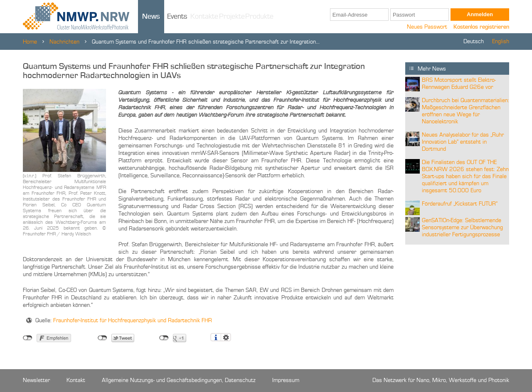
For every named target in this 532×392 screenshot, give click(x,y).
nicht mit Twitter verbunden (102, 338)
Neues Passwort (427, 27)
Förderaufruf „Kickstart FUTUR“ (460, 204)
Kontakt (76, 380)
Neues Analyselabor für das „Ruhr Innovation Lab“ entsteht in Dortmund (463, 142)
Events (177, 17)
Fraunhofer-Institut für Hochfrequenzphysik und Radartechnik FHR (133, 321)
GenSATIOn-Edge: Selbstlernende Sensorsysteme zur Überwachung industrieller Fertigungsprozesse (462, 228)
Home (30, 42)
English (501, 42)
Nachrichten (64, 42)
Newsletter (36, 380)
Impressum (286, 380)
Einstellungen (226, 337)
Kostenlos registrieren (481, 27)
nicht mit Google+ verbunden (164, 338)
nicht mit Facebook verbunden (28, 338)
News (151, 17)
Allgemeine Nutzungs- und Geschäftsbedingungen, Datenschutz (179, 380)
